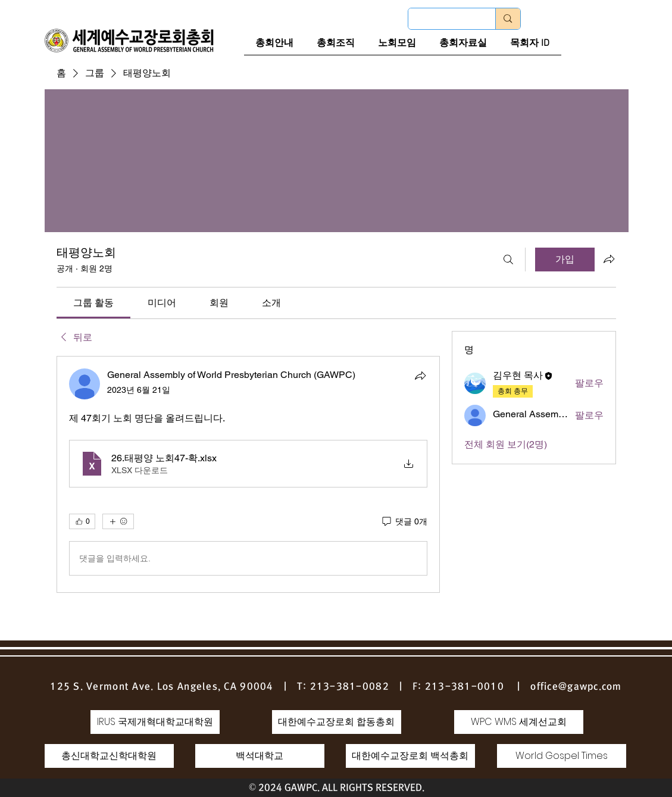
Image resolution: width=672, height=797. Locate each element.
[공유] (420, 376)
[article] (248, 474)
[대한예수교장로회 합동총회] (337, 722)
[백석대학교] (260, 756)
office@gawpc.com (576, 686)
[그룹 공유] (609, 259)
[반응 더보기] (118, 521)
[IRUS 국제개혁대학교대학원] (155, 722)
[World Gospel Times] (562, 756)
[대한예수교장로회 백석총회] (410, 756)
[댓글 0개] (404, 522)
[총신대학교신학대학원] (109, 756)
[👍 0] (82, 521)
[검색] (508, 260)
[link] (93, 303)
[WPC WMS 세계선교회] (519, 722)
